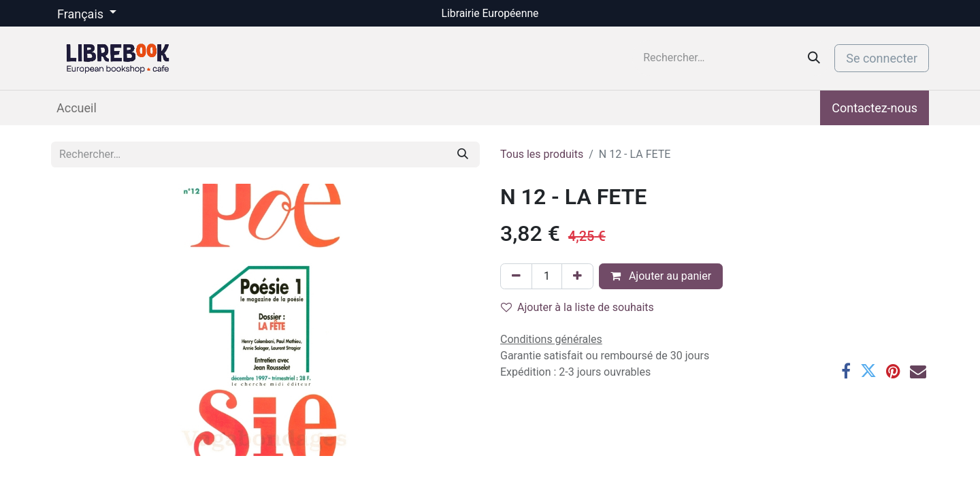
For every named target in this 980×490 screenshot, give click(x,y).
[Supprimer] (516, 276)
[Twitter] (868, 371)
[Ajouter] (577, 276)
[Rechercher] (814, 58)
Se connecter (882, 58)
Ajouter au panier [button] (661, 276)
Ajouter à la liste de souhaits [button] (577, 307)
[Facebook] (846, 371)
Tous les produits (542, 154)
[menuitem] (77, 108)
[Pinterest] (893, 371)
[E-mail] (918, 371)
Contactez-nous (875, 108)
